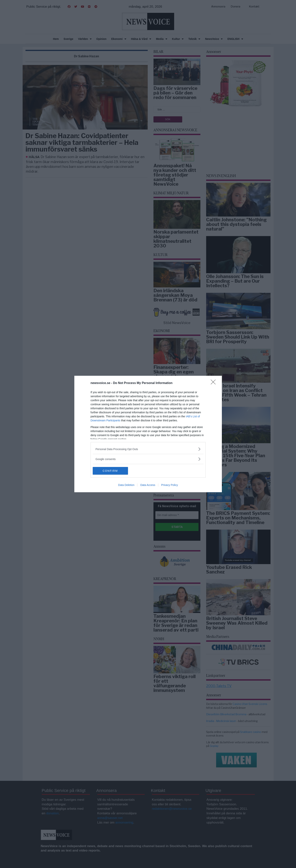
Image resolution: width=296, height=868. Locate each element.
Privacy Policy (169, 485)
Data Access (148, 485)
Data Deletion (126, 485)
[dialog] (148, 434)
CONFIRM (111, 471)
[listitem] (148, 449)
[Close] (214, 383)
